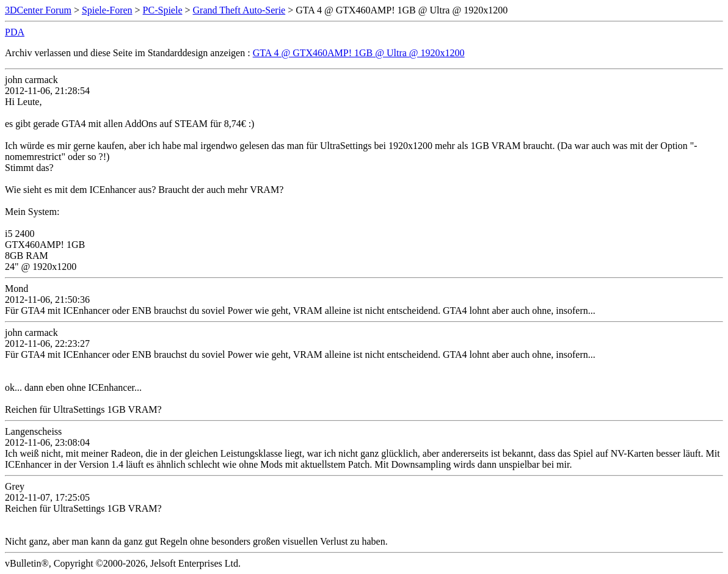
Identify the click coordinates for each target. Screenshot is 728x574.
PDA (15, 32)
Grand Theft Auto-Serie (239, 10)
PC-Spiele (163, 10)
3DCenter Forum (38, 10)
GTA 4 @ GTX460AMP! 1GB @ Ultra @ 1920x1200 (359, 53)
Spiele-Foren (107, 10)
